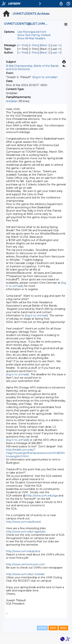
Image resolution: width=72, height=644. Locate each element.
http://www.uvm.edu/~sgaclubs (26, 532)
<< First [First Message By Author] (23, 53)
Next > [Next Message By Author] (45, 53)
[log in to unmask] (45, 77)
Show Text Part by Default (34, 35)
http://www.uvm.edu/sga (42, 496)
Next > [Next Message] (45, 45)
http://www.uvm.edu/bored (23, 522)
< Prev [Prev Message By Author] (34, 53)
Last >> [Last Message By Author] (56, 53)
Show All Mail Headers (31, 38)
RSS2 (63, 628)
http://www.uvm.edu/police (23, 551)
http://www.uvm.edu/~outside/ (25, 574)
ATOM (42, 628)
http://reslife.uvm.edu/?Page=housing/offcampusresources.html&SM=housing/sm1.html (36, 453)
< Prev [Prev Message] (34, 45)
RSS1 (53, 628)
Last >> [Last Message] (56, 45)
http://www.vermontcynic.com (25, 564)
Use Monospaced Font (32, 32)
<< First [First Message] (23, 45)
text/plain (12, 101)
